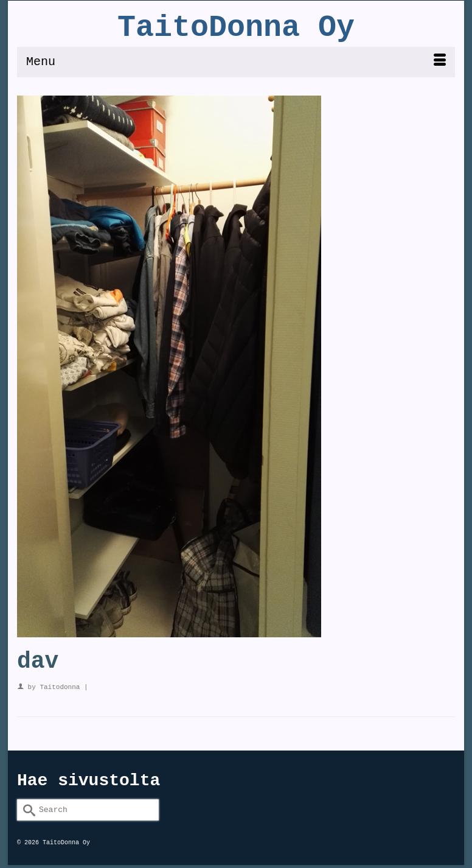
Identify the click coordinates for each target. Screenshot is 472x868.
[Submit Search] (26, 810)
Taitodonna (60, 687)
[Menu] (236, 62)
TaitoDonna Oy (236, 28)
